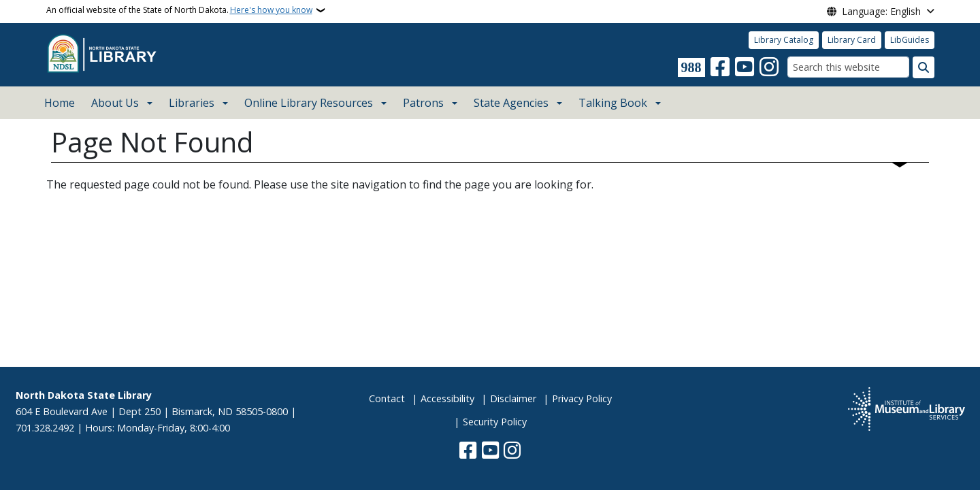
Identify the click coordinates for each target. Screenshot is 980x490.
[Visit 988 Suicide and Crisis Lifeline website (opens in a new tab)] (691, 67)
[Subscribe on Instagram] (769, 67)
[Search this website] (848, 67)
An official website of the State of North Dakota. (179, 10)
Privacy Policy (582, 398)
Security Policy (495, 422)
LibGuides (910, 40)
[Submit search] (924, 67)
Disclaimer (513, 398)
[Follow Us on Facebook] (720, 67)
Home (60, 103)
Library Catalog (784, 40)
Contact (387, 398)
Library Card (852, 40)
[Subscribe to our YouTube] (745, 67)
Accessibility (447, 398)
